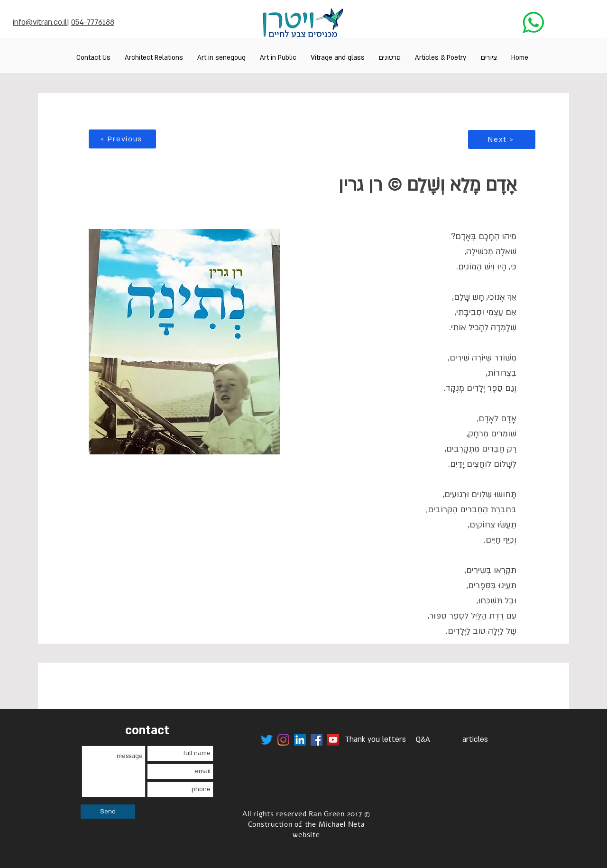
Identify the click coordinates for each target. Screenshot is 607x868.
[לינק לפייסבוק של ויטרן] (317, 740)
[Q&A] (423, 740)
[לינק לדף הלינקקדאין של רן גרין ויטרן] (300, 740)
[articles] (475, 740)
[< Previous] (122, 139)
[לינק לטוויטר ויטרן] (267, 740)
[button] (489, 58)
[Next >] (502, 139)
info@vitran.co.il (40, 22)
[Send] (108, 812)
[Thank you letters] (375, 740)
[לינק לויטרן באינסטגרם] (283, 740)
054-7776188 (93, 22)
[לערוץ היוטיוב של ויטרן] (333, 740)
